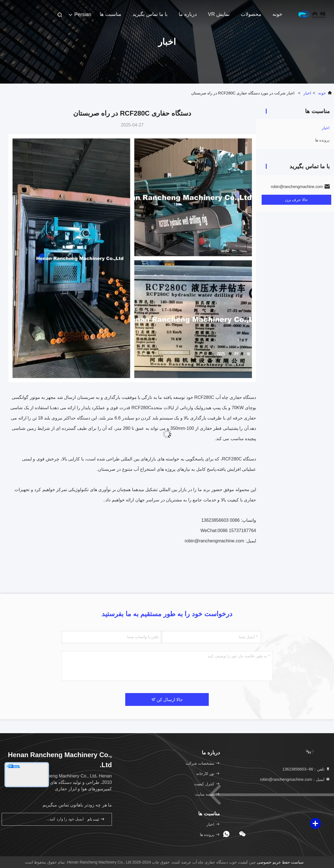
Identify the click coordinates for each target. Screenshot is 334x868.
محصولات (251, 14)
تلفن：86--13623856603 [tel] (306, 769)
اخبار (307, 93)
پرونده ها (322, 140)
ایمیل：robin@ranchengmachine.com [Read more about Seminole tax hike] (295, 779)
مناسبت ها (110, 14)
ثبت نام (96, 819)
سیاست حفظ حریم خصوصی (280, 862)
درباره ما (188, 14)
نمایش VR (219, 14)
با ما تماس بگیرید (150, 14)
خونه (277, 14)
